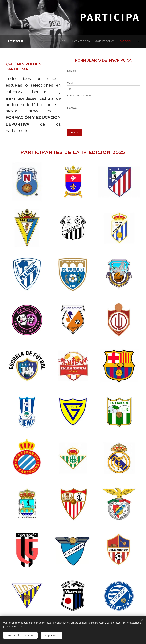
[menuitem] (109, 41)
